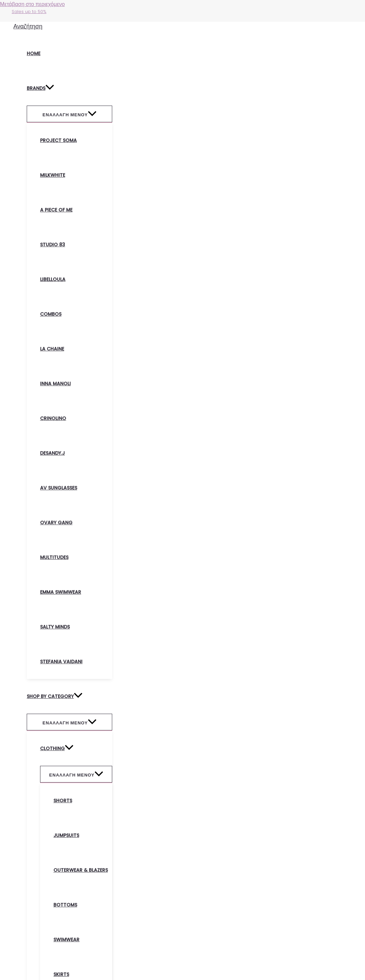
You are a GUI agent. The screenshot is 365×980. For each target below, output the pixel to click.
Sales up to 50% (29, 12)
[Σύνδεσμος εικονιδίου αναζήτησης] (28, 26)
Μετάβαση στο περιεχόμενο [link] (32, 4)
